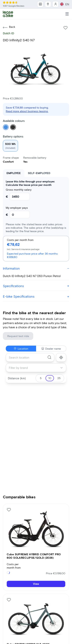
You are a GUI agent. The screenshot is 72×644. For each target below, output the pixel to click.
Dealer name (51, 335)
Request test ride (15, 324)
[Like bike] (66, 21)
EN (67, 3)
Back (9, 21)
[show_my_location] (61, 344)
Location (21, 335)
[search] (49, 344)
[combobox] (30, 344)
